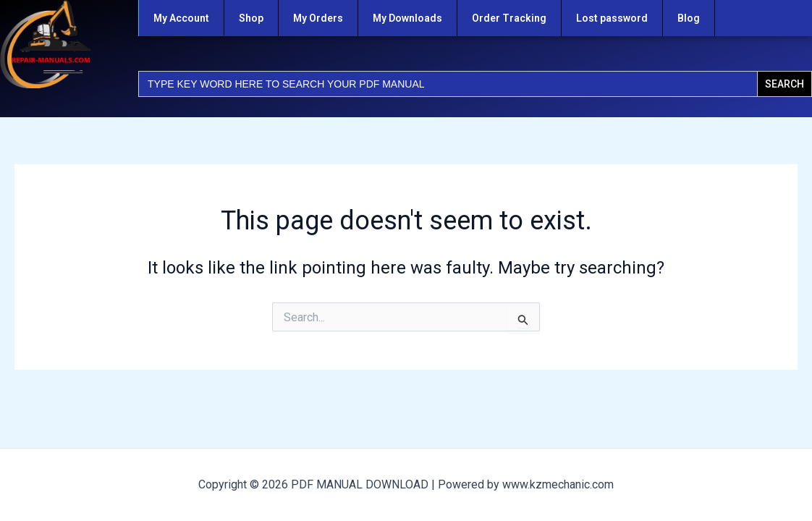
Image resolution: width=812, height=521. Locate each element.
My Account (181, 18)
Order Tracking (509, 18)
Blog (689, 18)
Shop (251, 18)
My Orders (318, 18)
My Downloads (407, 18)
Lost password (612, 18)
